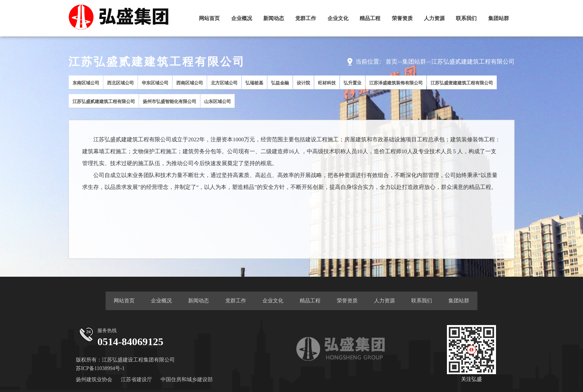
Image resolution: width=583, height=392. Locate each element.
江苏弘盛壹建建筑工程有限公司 (462, 83)
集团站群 (499, 18)
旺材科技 (327, 83)
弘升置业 (352, 83)
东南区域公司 (86, 83)
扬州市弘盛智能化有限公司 (170, 102)
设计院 (303, 83)
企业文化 (338, 18)
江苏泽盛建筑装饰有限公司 (396, 83)
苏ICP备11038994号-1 (100, 368)
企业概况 (242, 18)
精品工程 (370, 18)
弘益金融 (280, 83)
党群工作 (306, 18)
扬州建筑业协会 (94, 380)
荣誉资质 (402, 18)
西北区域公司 (120, 83)
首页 (392, 62)
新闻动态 (274, 18)
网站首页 (209, 18)
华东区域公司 (155, 83)
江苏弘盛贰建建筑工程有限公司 (473, 62)
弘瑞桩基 (254, 83)
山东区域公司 (218, 102)
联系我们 (466, 18)
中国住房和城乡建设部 (187, 380)
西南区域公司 (190, 83)
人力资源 (434, 18)
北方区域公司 (224, 83)
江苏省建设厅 (136, 380)
